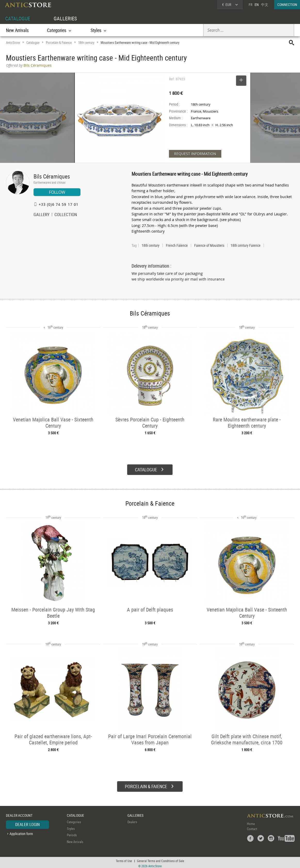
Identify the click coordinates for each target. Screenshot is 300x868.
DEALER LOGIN (27, 823)
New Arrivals (17, 30)
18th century (86, 42)
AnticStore (13, 42)
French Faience (177, 245)
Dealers (132, 820)
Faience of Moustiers (209, 245)
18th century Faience (246, 245)
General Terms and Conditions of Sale (161, 859)
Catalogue (33, 42)
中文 (265, 5)
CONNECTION (287, 5)
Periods (72, 833)
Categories (74, 820)
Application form (21, 832)
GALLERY (42, 215)
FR (250, 5)
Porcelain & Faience (59, 42)
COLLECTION (66, 215)
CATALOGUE (18, 18)
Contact (252, 827)
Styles (71, 827)
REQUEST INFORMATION (195, 154)
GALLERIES (65, 18)
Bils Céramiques (52, 176)
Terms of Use (124, 859)
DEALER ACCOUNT (19, 814)
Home (251, 822)
